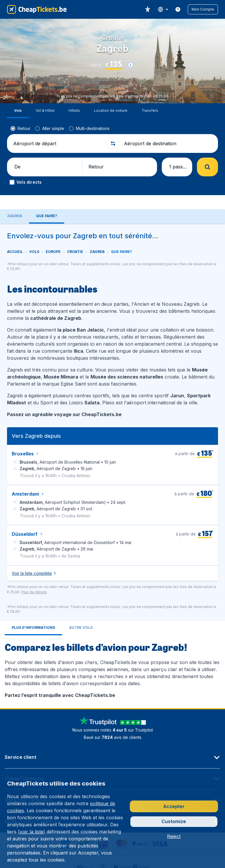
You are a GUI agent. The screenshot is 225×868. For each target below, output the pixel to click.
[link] (178, 9)
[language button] (163, 9)
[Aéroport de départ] (57, 129)
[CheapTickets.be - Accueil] (37, 9)
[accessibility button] (148, 9)
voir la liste (31, 832)
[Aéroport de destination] (168, 129)
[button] (203, 9)
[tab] (33, 601)
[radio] (21, 114)
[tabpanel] (112, 439)
